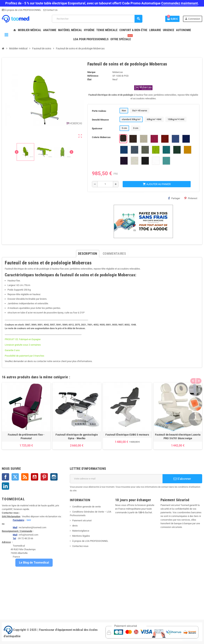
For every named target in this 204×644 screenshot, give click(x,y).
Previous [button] (193, 376)
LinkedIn (5, 486)
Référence (93, 76)
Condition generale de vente (86, 507)
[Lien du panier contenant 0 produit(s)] (172, 19)
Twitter (15, 477)
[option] (26, 416)
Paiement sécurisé (82, 520)
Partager (174, 198)
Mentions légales (81, 536)
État (89, 79)
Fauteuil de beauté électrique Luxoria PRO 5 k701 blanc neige (178, 436)
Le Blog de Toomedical (34, 563)
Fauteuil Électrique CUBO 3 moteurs (127, 435)
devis (75, 526)
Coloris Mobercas (101, 137)
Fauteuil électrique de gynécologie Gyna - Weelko (77, 436)
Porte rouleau (99, 111)
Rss (25, 477)
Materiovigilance (81, 531)
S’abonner (182, 479)
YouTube (35, 477)
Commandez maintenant (180, 3)
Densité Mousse (100, 120)
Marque (91, 72)
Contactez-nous (80, 546)
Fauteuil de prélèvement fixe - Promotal (26, 436)
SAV (29, 520)
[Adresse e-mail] (116, 479)
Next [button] (199, 376)
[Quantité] (105, 184)
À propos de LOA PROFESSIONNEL (23, 10)
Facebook (5, 477)
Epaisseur (97, 128)
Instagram (54, 477)
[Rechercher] (97, 19)
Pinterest (191, 198)
